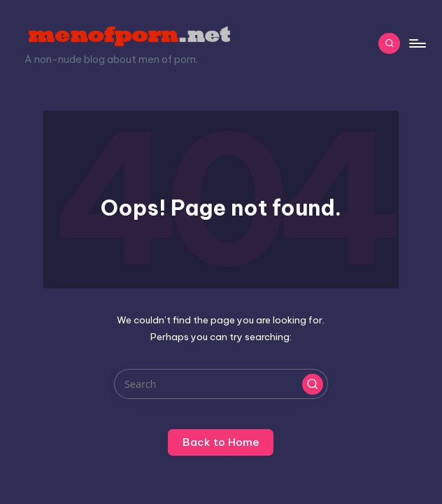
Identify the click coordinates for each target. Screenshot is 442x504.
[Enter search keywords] (221, 384)
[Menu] (416, 43)
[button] (313, 384)
